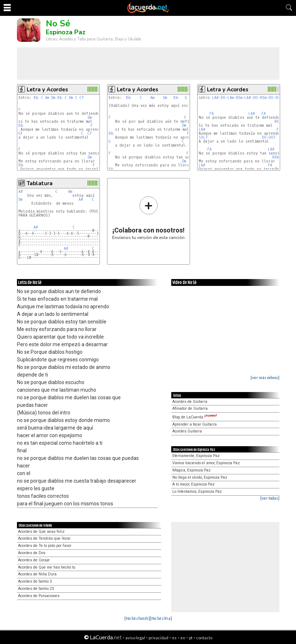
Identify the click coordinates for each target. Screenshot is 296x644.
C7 (81, 98)
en (183, 638)
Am (47, 98)
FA (212, 114)
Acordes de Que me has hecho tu (47, 567)
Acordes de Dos (32, 553)
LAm (231, 98)
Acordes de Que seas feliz (41, 532)
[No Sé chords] (137, 618)
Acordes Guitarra (187, 431)
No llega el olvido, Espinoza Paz (200, 477)
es (174, 638)
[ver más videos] (265, 377)
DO (223, 98)
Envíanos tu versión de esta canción (148, 218)
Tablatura (40, 183)
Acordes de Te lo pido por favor (45, 546)
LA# (215, 98)
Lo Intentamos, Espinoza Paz (197, 491)
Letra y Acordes (47, 90)
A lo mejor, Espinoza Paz (193, 484)
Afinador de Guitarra (190, 408)
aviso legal (135, 638)
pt (191, 638)
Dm (53, 98)
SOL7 (203, 137)
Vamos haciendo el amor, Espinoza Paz (206, 463)
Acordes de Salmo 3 (35, 581)
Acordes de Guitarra (190, 402)
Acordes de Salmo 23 (36, 589)
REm (239, 98)
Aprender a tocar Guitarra (195, 424)
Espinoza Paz (66, 32)
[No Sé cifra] (161, 618)
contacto (204, 638)
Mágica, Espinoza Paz (191, 470)
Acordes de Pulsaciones (39, 596)
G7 (20, 133)
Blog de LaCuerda (195, 417)
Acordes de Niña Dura (37, 574)
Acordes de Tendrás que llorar (44, 538)
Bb (36, 98)
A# (21, 192)
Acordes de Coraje (34, 560)
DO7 (272, 137)
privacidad (158, 638)
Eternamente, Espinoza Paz (196, 456)
